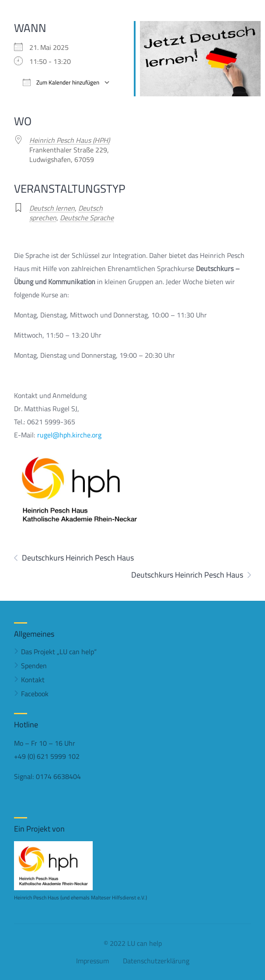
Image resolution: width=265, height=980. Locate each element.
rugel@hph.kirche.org (69, 435)
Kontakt (33, 680)
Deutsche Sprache (87, 218)
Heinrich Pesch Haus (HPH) (70, 140)
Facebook (35, 694)
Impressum (92, 961)
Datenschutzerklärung (156, 961)
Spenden (34, 666)
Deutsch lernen (52, 208)
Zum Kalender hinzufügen (61, 83)
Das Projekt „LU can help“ (59, 652)
